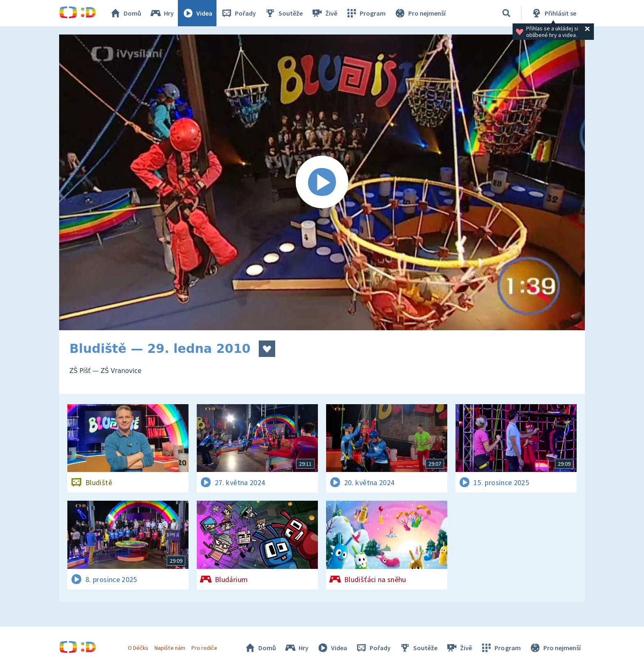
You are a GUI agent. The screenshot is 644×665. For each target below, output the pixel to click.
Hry (162, 13)
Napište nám (170, 648)
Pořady (238, 13)
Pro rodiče (204, 648)
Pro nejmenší (420, 13)
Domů (125, 13)
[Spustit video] (322, 182)
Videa (197, 13)
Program (366, 13)
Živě (324, 13)
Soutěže (283, 13)
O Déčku (138, 648)
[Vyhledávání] (506, 13)
